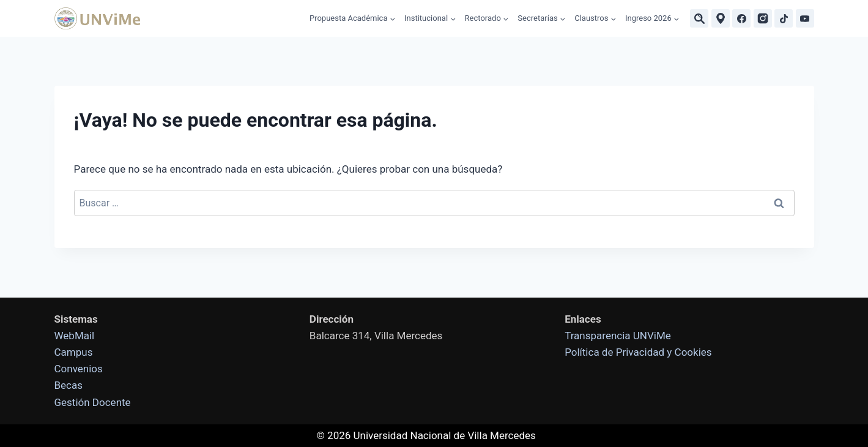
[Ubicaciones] (721, 18)
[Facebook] (741, 18)
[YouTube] (805, 18)
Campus (74, 352)
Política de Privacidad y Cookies (638, 352)
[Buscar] (699, 18)
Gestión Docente (93, 402)
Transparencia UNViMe (618, 336)
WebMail (75, 336)
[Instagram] (763, 18)
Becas (69, 385)
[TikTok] (784, 18)
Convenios (79, 369)
